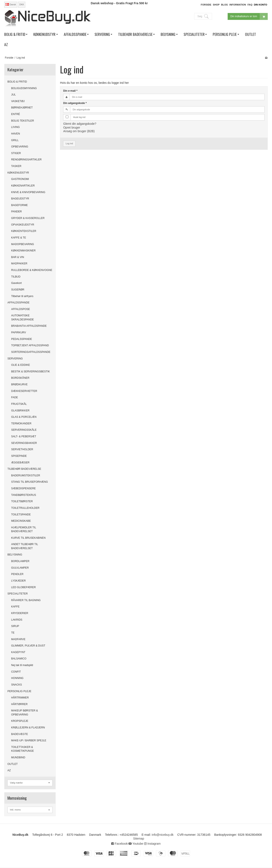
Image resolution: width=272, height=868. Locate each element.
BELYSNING (15, 555)
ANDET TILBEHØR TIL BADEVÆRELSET (25, 546)
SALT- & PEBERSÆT (24, 436)
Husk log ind (79, 117)
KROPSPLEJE (20, 721)
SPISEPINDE (19, 456)
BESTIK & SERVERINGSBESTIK (31, 372)
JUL (14, 95)
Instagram (152, 844)
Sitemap (139, 839)
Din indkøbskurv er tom (249, 16)
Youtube (136, 844)
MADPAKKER (19, 264)
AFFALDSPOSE (21, 309)
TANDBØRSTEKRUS (24, 495)
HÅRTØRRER (19, 704)
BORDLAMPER (20, 561)
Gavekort (17, 283)
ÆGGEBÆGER (20, 463)
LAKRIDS (17, 620)
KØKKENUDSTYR (18, 173)
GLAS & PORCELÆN (24, 417)
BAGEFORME (20, 205)
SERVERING (15, 359)
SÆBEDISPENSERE (24, 488)
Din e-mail (70, 91)
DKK (22, 4)
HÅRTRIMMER (20, 698)
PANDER (17, 212)
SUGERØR (18, 290)
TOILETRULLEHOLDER (25, 508)
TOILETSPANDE (21, 515)
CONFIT (16, 672)
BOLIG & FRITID (17, 82)
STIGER (16, 153)
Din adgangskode (75, 103)
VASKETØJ (18, 101)
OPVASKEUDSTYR (23, 225)
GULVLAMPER (20, 568)
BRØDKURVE (19, 384)
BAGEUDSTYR (20, 199)
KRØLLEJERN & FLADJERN (28, 728)
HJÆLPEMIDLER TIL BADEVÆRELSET (24, 529)
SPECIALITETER (18, 594)
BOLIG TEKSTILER (23, 121)
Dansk (11, 4)
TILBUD (16, 277)
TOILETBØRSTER (22, 501)
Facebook (120, 844)
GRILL (15, 140)
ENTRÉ (16, 114)
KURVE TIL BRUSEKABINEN (28, 538)
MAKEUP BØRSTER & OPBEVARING (25, 712)
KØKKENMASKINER (23, 251)
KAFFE (15, 607)
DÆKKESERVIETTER (24, 391)
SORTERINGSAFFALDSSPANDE (31, 352)
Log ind (69, 143)
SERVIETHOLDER (22, 449)
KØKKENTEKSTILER (24, 231)
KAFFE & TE (19, 238)
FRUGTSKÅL (19, 404)
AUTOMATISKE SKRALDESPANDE (23, 317)
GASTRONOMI (20, 179)
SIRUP (15, 626)
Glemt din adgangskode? (80, 124)
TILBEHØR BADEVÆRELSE (24, 469)
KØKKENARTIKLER (23, 186)
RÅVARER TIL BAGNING (26, 600)
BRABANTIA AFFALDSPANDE (29, 326)
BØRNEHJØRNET (22, 108)
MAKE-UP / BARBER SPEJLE (29, 740)
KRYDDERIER (20, 613)
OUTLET (13, 764)
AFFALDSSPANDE (18, 303)
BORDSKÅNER (20, 378)
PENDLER (17, 574)
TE (13, 633)
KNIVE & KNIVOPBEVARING (28, 192)
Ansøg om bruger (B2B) (79, 131)
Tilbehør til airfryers (22, 296)
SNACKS (17, 685)
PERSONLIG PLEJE (19, 691)
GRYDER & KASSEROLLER (28, 218)
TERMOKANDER (21, 423)
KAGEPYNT (18, 652)
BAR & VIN (18, 257)
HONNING (17, 678)
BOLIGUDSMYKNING (24, 88)
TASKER (16, 166)
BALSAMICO (19, 659)
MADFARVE (18, 639)
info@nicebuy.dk (163, 835)
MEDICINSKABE (21, 521)
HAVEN (16, 134)
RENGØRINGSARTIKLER (26, 160)
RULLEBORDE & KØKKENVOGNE (32, 270)
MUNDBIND (18, 757)
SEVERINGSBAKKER (24, 443)
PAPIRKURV (19, 332)
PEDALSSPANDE (22, 339)
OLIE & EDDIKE (21, 365)
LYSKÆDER (19, 581)
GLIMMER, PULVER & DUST (28, 646)
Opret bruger (72, 128)
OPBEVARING (20, 147)
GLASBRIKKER (20, 411)
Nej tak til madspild (22, 665)
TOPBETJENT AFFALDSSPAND (30, 345)
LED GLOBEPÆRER (24, 587)
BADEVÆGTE (20, 734)
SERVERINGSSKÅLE (24, 430)
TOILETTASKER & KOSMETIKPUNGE (23, 749)
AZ (9, 770)
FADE (15, 397)
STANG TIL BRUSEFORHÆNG (30, 482)
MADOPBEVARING (23, 244)
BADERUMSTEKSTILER (26, 475)
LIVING (16, 127)
